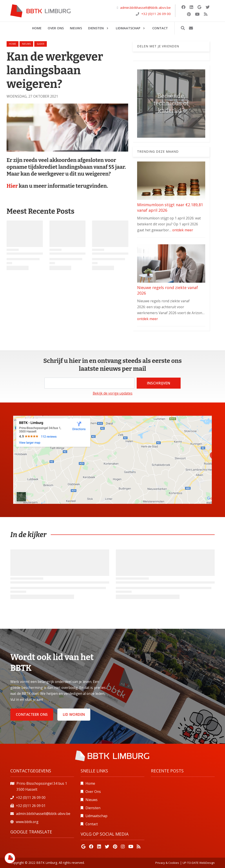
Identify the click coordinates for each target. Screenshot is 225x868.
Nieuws (92, 800)
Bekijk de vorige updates (113, 393)
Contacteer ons (32, 714)
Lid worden (74, 714)
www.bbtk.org (27, 822)
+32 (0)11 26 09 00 (156, 14)
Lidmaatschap (96, 816)
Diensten (93, 808)
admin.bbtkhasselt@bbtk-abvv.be (145, 7)
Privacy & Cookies (167, 863)
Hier (13, 186)
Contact (92, 824)
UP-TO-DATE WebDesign (199, 863)
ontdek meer (183, 230)
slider (41, 44)
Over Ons (93, 792)
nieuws (26, 44)
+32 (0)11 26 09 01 (31, 806)
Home (13, 44)
